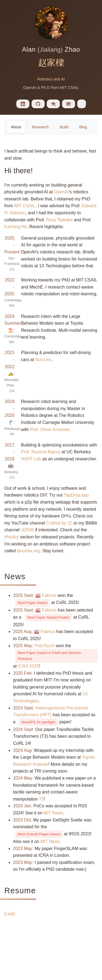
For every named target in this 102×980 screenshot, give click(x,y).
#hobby (12, 537)
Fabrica (49, 595)
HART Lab (31, 459)
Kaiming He (16, 227)
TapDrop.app (76, 495)
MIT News (53, 813)
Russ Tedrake (60, 220)
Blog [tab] (83, 127)
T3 (41, 799)
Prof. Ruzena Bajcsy (41, 452)
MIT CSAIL (25, 206)
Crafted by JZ (59, 523)
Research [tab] (41, 127)
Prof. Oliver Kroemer (50, 429)
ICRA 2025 (28, 666)
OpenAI (61, 192)
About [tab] (16, 127)
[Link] (10, 914)
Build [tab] (64, 127)
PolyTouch (45, 646)
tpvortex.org (28, 551)
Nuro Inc (44, 360)
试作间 (27, 530)
